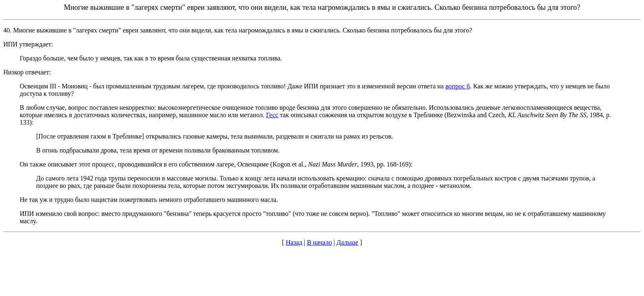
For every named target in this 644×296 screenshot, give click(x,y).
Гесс (272, 115)
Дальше (347, 242)
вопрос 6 (458, 86)
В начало (319, 242)
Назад (294, 242)
